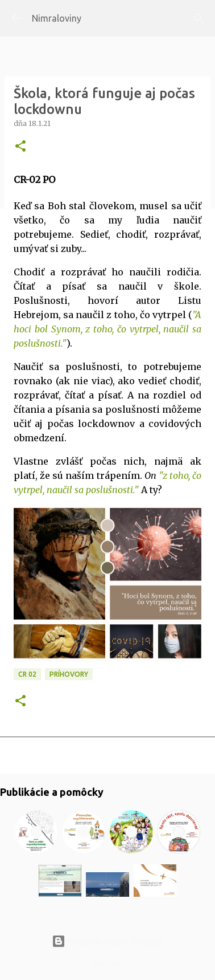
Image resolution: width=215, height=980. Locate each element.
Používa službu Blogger (108, 941)
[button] (20, 147)
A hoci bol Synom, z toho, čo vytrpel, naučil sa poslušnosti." (108, 329)
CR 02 (27, 674)
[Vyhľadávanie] (199, 18)
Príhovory (69, 674)
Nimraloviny (57, 18)
